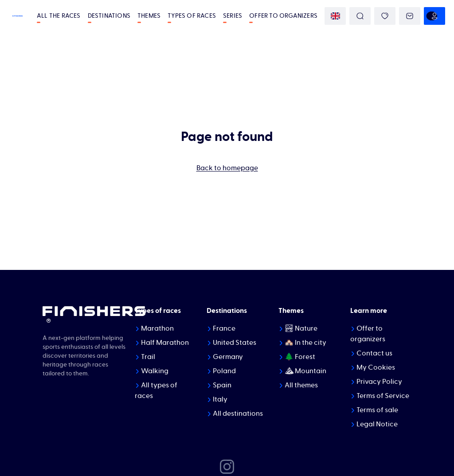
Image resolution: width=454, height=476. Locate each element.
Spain (222, 385)
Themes (149, 16)
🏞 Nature (301, 328)
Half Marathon (165, 343)
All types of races (156, 390)
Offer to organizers (283, 16)
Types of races (192, 16)
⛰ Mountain (305, 371)
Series (233, 16)
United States (235, 343)
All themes (301, 385)
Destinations (109, 16)
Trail (148, 357)
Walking (155, 371)
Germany (228, 357)
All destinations (238, 414)
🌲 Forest (300, 357)
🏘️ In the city (305, 343)
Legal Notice (377, 424)
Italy (220, 399)
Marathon (157, 328)
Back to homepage (227, 168)
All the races (59, 16)
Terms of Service (383, 396)
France (224, 328)
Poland (224, 371)
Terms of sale (377, 410)
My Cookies (376, 367)
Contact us (374, 353)
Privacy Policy (379, 382)
